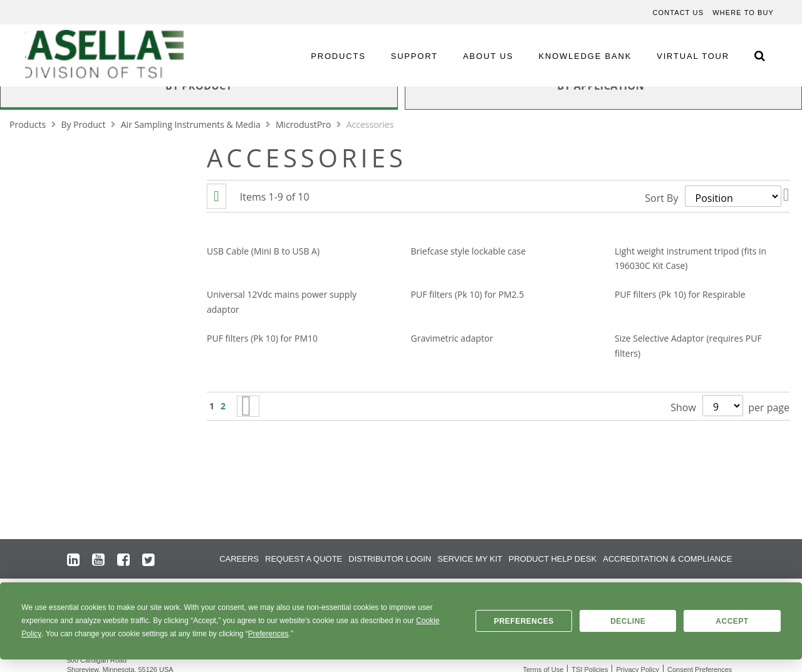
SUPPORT (414, 56)
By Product (84, 124)
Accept (732, 621)
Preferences (524, 621)
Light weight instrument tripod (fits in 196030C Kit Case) (690, 259)
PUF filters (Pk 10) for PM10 (262, 338)
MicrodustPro (305, 124)
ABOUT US (488, 56)
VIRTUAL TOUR (693, 56)
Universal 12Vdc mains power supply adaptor (282, 302)
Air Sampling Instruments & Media (192, 124)
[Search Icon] (759, 55)
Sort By (661, 198)
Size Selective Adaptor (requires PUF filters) (688, 346)
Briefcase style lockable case (469, 251)
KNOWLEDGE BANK (586, 56)
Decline (628, 621)
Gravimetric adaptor (452, 338)
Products (29, 124)
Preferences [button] (268, 634)
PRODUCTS (338, 56)
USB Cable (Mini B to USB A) (263, 251)
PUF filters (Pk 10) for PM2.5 (468, 294)
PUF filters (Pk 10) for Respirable (680, 294)
